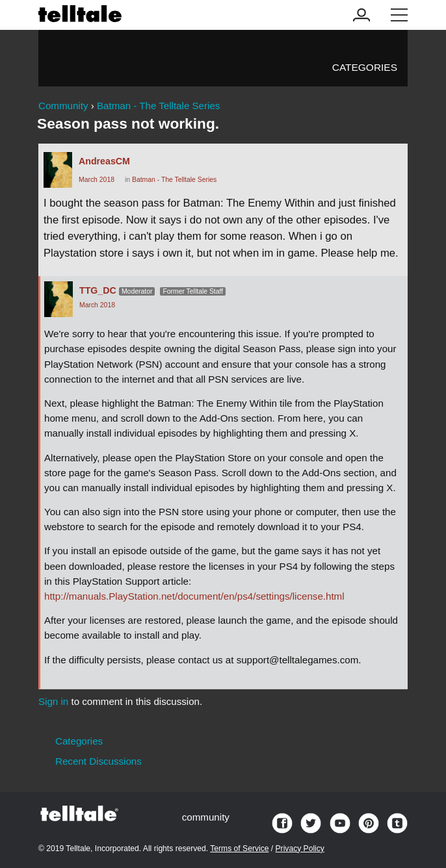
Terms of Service (239, 849)
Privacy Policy (300, 849)
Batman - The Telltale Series (174, 180)
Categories (365, 67)
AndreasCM (104, 161)
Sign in (53, 701)
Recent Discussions (98, 761)
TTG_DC (98, 290)
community (206, 817)
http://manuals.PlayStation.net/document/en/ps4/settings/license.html (194, 596)
